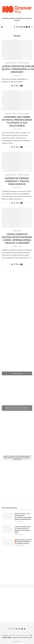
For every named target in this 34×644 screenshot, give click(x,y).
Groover (6, 635)
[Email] (27, 27)
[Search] (32, 27)
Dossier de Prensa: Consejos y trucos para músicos (17, 181)
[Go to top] (17, 641)
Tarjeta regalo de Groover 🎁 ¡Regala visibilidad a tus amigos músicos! (23, 542)
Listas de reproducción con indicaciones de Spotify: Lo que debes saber (22, 529)
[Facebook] (14, 27)
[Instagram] (19, 27)
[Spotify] (29, 27)
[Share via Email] (22, 86)
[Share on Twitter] (17, 86)
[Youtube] (24, 27)
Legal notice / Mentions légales (22, 637)
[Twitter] (17, 27)
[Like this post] (12, 86)
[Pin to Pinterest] (19, 86)
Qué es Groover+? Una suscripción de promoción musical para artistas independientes (23, 516)
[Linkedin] (22, 27)
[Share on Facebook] (15, 86)
